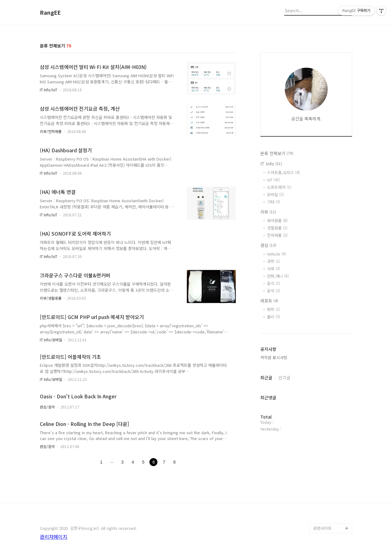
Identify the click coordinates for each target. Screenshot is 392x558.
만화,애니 (278, 276)
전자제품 (277, 235)
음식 (274, 283)
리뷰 (268, 212)
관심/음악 (47, 407)
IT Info (271, 164)
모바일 (275, 194)
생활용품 (277, 228)
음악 (274, 291)
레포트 (269, 301)
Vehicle (277, 254)
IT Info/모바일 (51, 340)
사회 (274, 269)
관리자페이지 (54, 537)
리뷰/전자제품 (51, 131)
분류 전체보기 (277, 153)
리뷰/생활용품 (51, 298)
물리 (274, 317)
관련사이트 (322, 528)
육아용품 (277, 220)
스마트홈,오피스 (283, 172)
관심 (268, 245)
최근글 (266, 378)
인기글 (284, 378)
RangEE (50, 13)
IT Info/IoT (49, 90)
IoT (274, 180)
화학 (274, 309)
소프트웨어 (279, 187)
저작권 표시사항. (274, 357)
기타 (274, 202)
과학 (274, 261)
